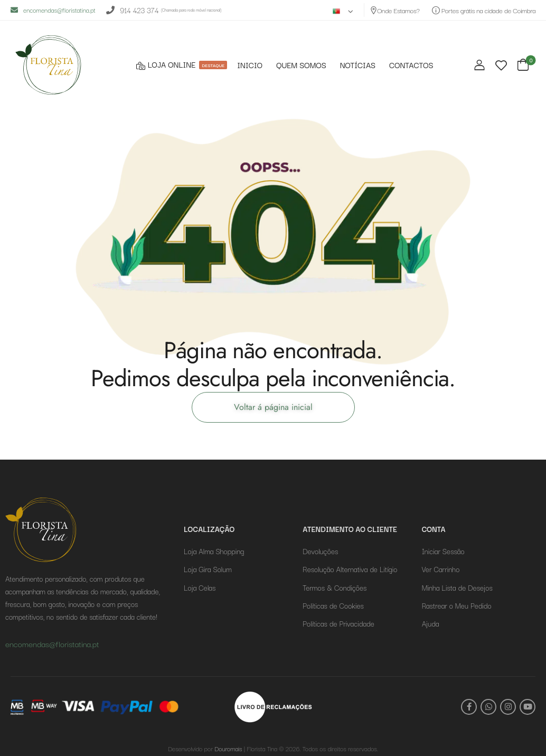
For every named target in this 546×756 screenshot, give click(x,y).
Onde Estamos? (395, 10)
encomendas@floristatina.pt (53, 10)
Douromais (228, 748)
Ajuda (431, 623)
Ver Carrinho (441, 569)
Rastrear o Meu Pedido (457, 605)
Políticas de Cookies (333, 605)
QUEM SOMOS (301, 65)
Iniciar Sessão (443, 551)
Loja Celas (200, 587)
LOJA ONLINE (180, 65)
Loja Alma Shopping (214, 551)
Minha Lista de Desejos (457, 587)
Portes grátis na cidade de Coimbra (484, 10)
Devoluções (320, 551)
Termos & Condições (335, 587)
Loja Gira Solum (208, 569)
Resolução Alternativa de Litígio (350, 569)
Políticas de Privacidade (338, 623)
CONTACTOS (411, 65)
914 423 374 (132, 10)
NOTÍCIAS (358, 65)
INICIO (250, 65)
